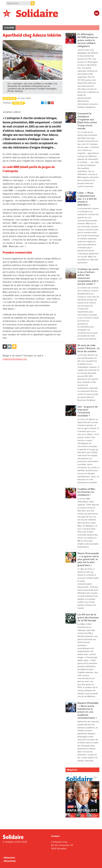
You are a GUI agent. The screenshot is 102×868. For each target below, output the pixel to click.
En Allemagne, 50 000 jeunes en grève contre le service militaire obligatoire (88, 40)
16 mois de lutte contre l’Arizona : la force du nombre (88, 348)
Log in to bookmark (5, 347)
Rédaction (10, 858)
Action (44, 21)
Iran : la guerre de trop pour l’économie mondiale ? (88, 411)
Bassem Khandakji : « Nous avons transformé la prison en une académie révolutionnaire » (88, 710)
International (28, 21)
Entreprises (59, 21)
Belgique (10, 21)
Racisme (18, 103)
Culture (75, 21)
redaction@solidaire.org (15, 359)
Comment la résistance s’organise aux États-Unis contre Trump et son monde (87, 121)
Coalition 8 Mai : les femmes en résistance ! (87, 492)
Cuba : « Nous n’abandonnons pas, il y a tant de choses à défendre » (87, 199)
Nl (97, 13)
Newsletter (10, 861)
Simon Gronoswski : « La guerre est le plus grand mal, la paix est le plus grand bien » (88, 559)
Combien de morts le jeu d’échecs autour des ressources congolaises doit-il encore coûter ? (88, 277)
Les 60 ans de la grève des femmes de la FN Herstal (88, 618)
